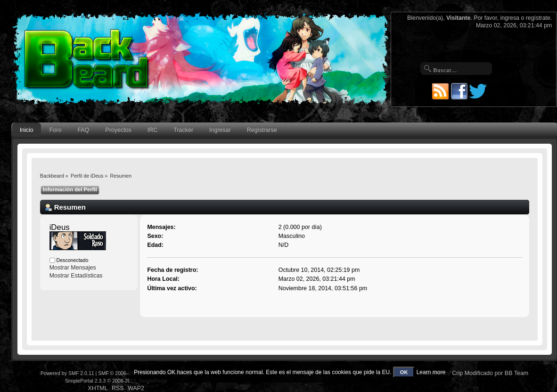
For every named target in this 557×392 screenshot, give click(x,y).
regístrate (538, 18)
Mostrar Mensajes (73, 268)
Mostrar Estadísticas (76, 276)
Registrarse (262, 130)
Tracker (183, 130)
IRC (152, 130)
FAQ (83, 130)
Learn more (431, 372)
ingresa (510, 18)
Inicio (27, 130)
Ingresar (220, 130)
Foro (56, 130)
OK (404, 372)
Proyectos (118, 130)
